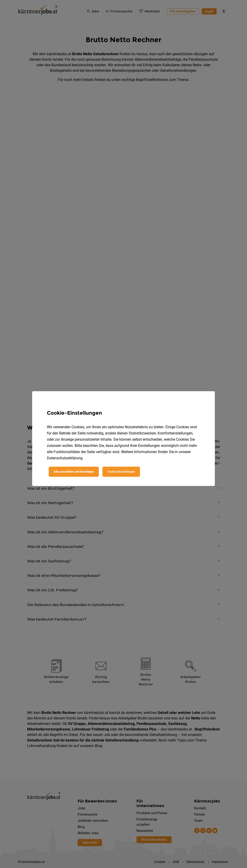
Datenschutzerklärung (65, 458)
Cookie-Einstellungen (121, 472)
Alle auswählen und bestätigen (74, 472)
